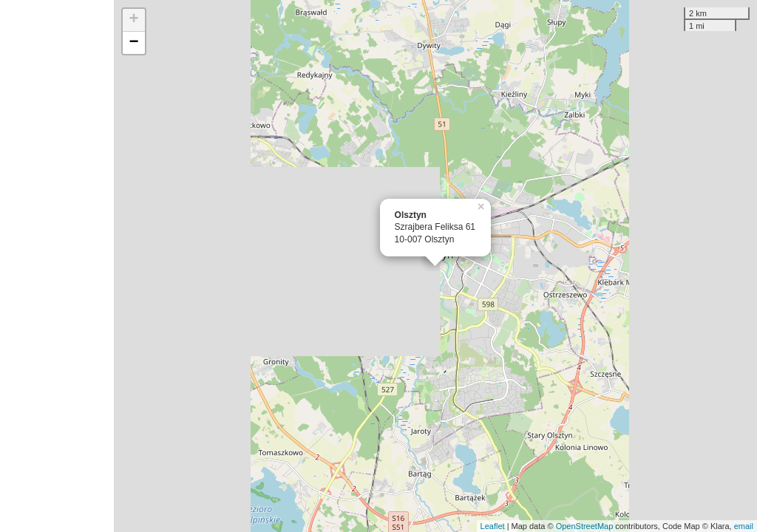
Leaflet (493, 526)
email (744, 526)
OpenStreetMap (585, 526)
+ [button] (134, 20)
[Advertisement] (57, 266)
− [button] (134, 43)
